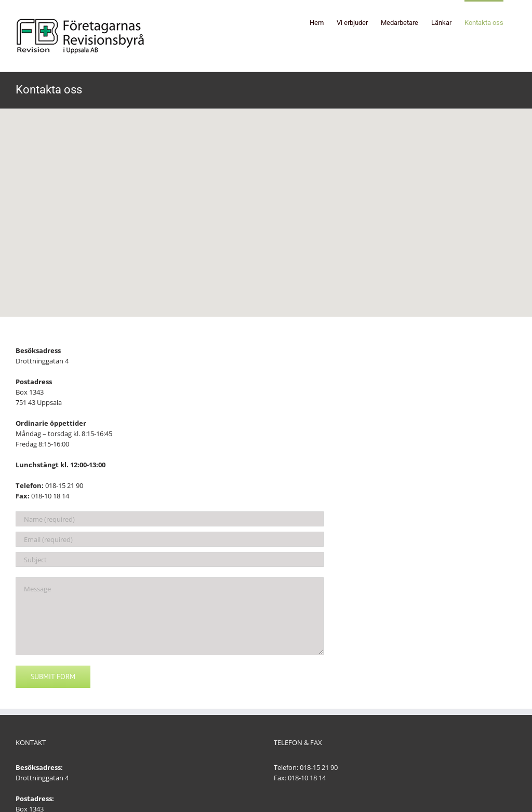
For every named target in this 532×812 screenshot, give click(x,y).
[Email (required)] (170, 539)
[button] (266, 203)
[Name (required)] (170, 519)
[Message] (170, 616)
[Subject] (170, 559)
